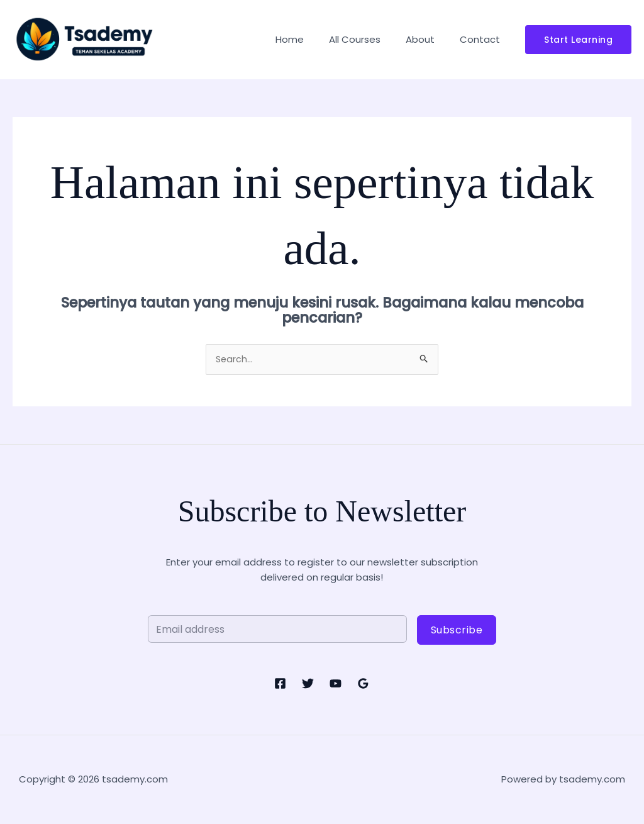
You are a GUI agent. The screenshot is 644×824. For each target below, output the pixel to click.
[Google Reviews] (363, 684)
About (430, 39)
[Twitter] (308, 684)
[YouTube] (336, 684)
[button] (578, 40)
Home (312, 39)
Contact (483, 39)
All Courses (370, 39)
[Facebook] (280, 684)
